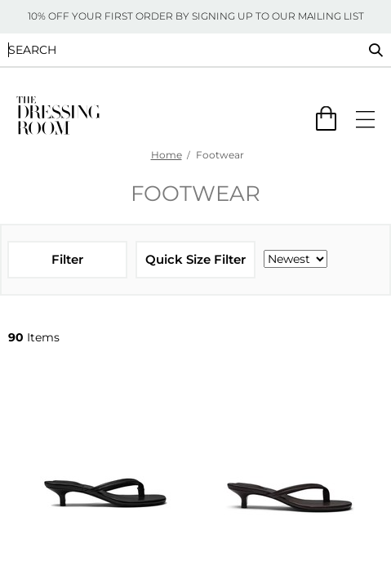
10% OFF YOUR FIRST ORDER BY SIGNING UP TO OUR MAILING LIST (196, 16)
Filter (67, 259)
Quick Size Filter (195, 259)
